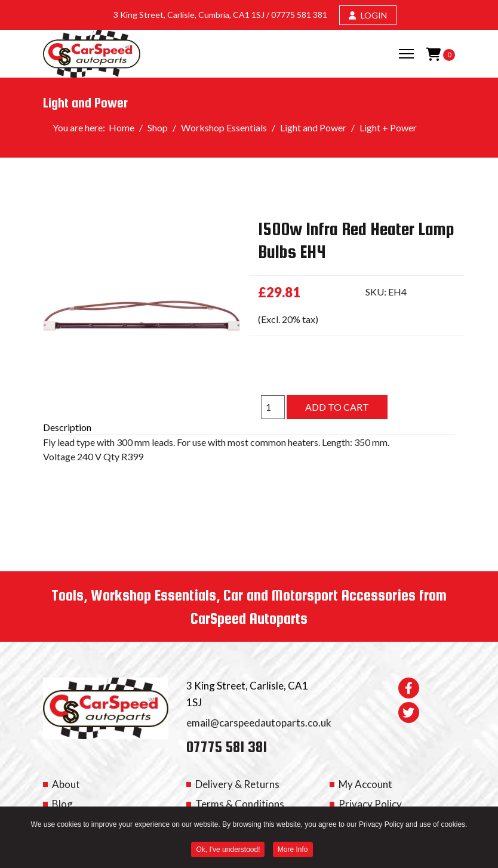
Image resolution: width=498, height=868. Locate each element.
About (66, 784)
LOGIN (368, 15)
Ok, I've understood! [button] (228, 851)
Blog (62, 804)
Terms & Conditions (240, 804)
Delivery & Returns (237, 784)
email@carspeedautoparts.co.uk (259, 723)
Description (67, 427)
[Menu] (406, 54)
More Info (293, 851)
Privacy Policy (370, 804)
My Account (365, 784)
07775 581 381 (299, 15)
